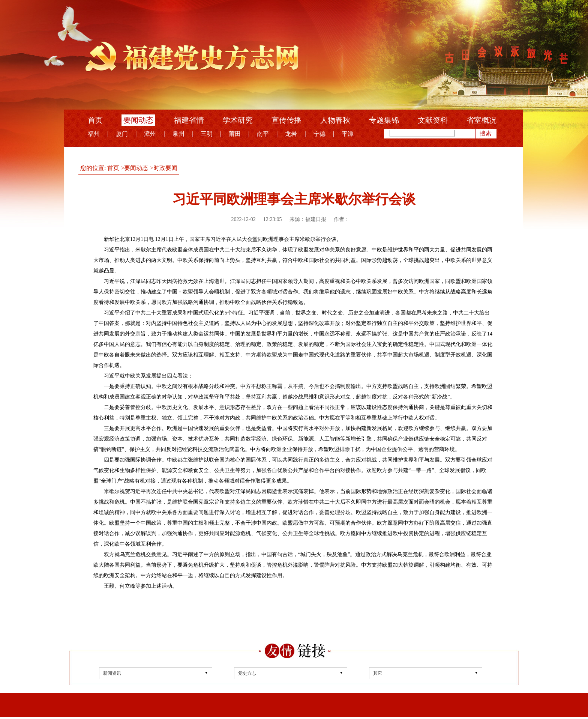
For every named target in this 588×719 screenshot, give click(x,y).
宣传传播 (286, 120)
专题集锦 (384, 120)
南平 (263, 134)
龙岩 (291, 134)
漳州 (150, 134)
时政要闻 (165, 168)
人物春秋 (335, 120)
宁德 (319, 134)
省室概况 (481, 120)
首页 (95, 120)
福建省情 (189, 120)
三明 (207, 134)
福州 (94, 134)
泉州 (178, 134)
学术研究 (238, 120)
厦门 (122, 134)
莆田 (235, 134)
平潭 (348, 134)
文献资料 (433, 120)
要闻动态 (138, 120)
